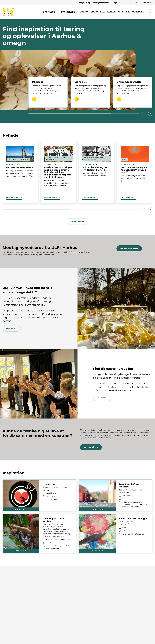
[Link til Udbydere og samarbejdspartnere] (94, 3)
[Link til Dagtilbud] (51, 13)
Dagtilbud (51, 12)
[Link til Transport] (134, 3)
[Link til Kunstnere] (124, 13)
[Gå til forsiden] (8, 12)
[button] (150, 114)
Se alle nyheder (77, 221)
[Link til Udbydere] (138, 13)
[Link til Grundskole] (69, 13)
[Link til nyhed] (20, 173)
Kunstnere (124, 12)
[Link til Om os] (147, 3)
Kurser (111, 12)
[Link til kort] (39, 495)
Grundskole (69, 12)
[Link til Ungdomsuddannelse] (93, 13)
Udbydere (138, 12)
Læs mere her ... (91, 447)
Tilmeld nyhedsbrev (129, 248)
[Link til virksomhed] (58, 492)
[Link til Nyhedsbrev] (119, 3)
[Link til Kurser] (111, 13)
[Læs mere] (34, 99)
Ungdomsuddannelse (93, 12)
